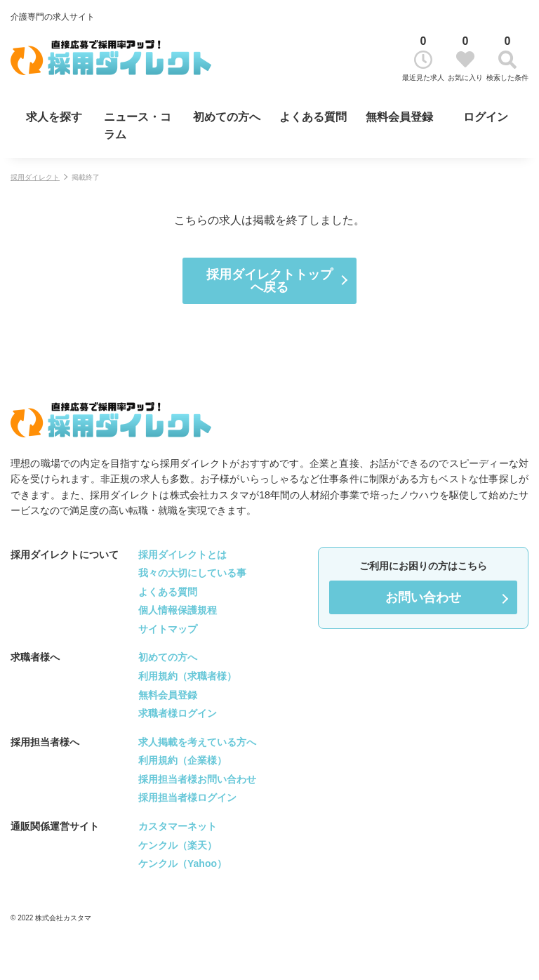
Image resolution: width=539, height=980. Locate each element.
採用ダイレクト (35, 177)
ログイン (486, 117)
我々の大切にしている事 (192, 573)
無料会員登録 (399, 117)
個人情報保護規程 (178, 610)
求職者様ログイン (178, 713)
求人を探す (54, 117)
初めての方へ (227, 117)
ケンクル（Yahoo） (182, 863)
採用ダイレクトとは (182, 555)
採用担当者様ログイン (187, 797)
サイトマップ (168, 629)
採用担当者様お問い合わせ (197, 779)
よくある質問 (313, 117)
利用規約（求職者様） (187, 676)
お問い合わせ (423, 597)
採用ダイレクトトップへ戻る (269, 281)
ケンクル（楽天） (178, 845)
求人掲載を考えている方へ (197, 742)
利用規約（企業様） (182, 760)
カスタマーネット (178, 826)
